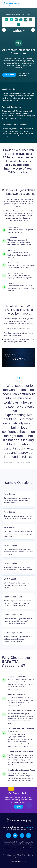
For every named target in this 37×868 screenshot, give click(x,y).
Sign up (18, 807)
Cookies (30, 855)
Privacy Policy (21, 855)
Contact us (18, 858)
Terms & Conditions (9, 855)
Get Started (9, 75)
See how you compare (24, 75)
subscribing (29, 827)
